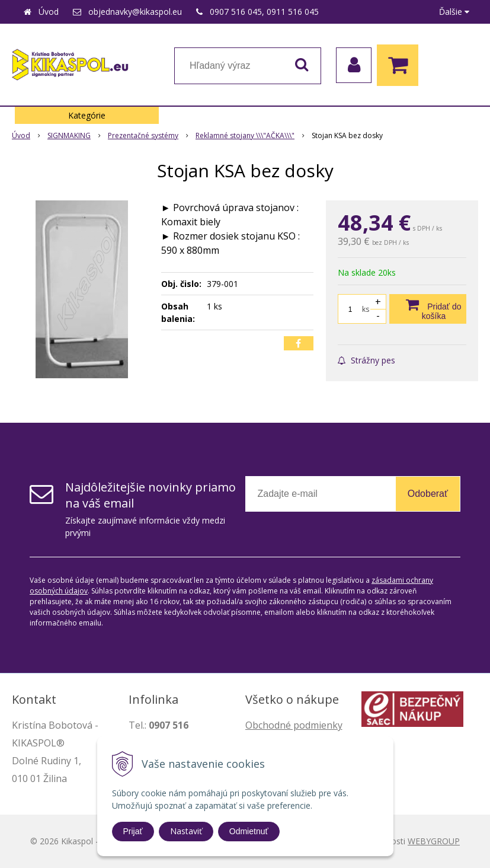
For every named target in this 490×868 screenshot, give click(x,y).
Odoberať (428, 494)
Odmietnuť (249, 831)
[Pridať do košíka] (428, 309)
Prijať (133, 831)
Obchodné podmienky (294, 725)
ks (366, 309)
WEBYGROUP (434, 841)
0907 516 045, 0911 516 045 (264, 12)
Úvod (49, 12)
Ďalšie (454, 12)
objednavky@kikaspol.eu (135, 12)
